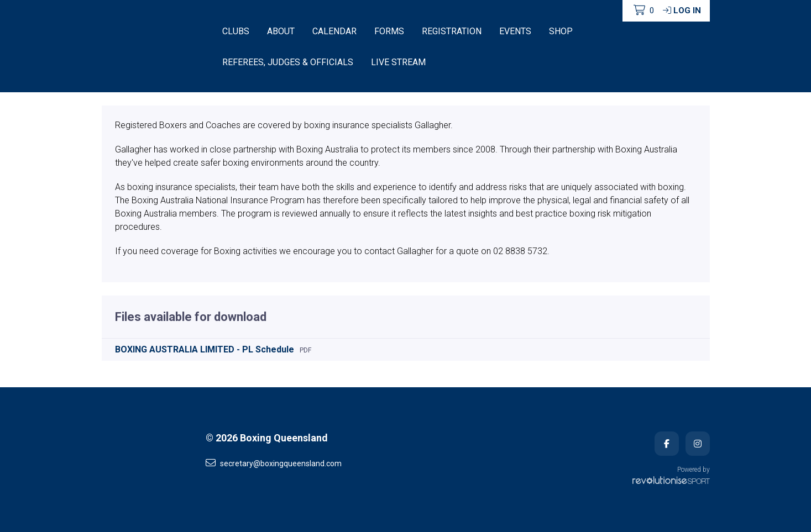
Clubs (236, 31)
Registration (452, 31)
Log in (682, 10)
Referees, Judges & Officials (288, 62)
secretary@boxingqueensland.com (274, 463)
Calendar (334, 31)
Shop (561, 31)
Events (515, 31)
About (281, 31)
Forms (389, 31)
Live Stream (398, 62)
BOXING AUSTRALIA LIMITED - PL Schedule (205, 349)
